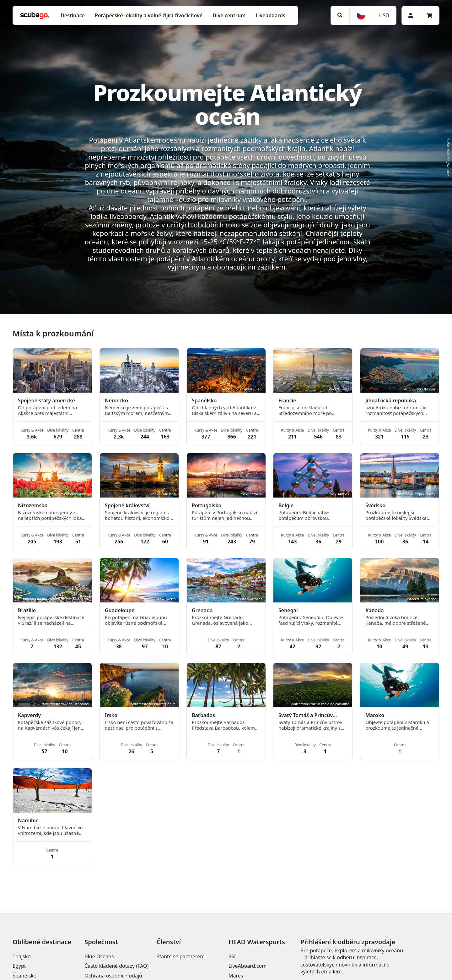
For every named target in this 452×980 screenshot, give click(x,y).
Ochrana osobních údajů (113, 976)
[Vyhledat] (340, 15)
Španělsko (25, 976)
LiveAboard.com (248, 966)
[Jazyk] (361, 15)
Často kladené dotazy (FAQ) (116, 966)
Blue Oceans (99, 956)
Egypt (19, 966)
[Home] (35, 15)
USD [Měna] (384, 15)
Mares (236, 976)
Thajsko (22, 956)
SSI (232, 956)
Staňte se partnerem (181, 956)
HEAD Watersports (257, 942)
